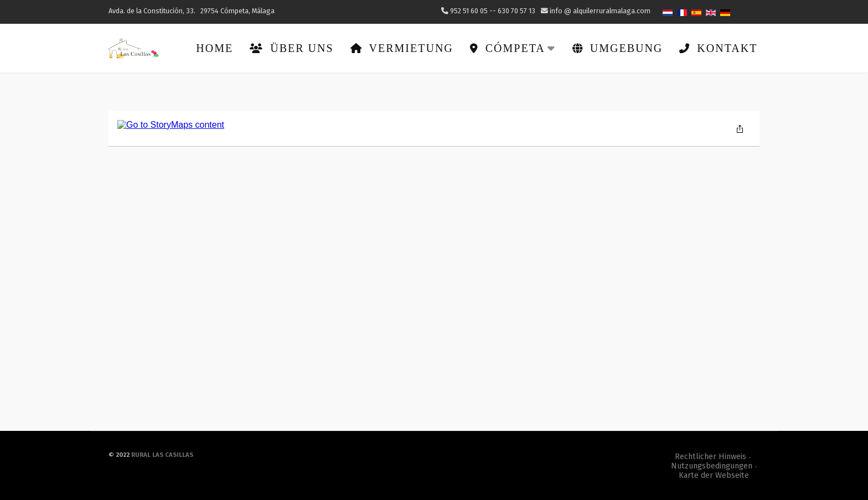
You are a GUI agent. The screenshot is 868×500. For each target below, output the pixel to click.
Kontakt (718, 48)
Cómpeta (512, 48)
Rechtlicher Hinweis (711, 456)
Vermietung (401, 48)
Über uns (291, 48)
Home (214, 48)
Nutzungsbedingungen (712, 465)
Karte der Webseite (714, 475)
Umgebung (617, 48)
